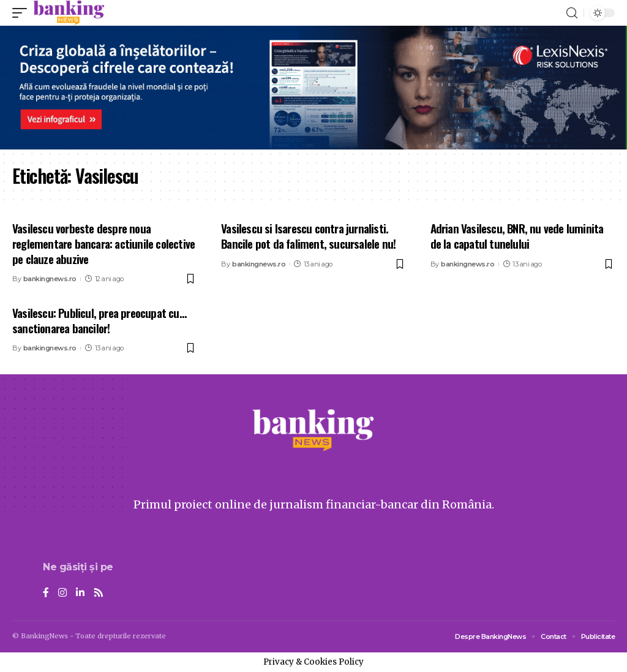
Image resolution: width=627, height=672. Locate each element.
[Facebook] (46, 593)
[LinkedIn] (80, 593)
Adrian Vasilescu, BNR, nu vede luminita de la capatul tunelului (517, 236)
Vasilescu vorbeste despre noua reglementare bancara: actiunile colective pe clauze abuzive (103, 243)
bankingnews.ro (50, 279)
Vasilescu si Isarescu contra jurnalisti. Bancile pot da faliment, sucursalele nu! (308, 236)
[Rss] (99, 593)
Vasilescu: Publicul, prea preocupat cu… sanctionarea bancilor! (99, 320)
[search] (572, 13)
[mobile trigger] (23, 13)
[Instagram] (62, 593)
